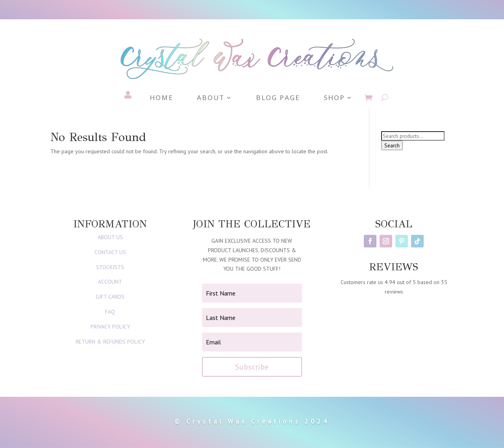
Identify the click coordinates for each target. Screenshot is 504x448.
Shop (334, 99)
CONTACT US (110, 252)
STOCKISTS (110, 267)
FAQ (110, 312)
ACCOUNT (110, 282)
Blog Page (278, 99)
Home (161, 99)
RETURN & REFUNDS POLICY (110, 342)
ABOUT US (110, 237)
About (211, 99)
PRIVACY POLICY (110, 327)
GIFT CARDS (110, 297)
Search (392, 145)
